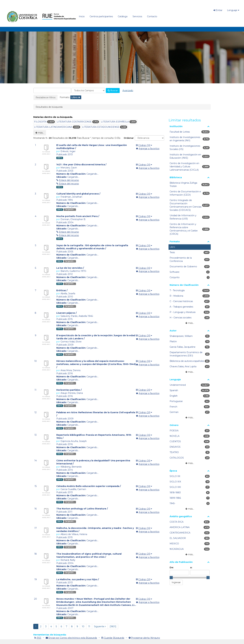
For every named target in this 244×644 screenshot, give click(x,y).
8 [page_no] (72, 626)
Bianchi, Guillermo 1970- (74, 271)
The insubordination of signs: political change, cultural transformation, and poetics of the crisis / (89, 555)
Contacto (152, 16)
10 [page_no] (83, 626)
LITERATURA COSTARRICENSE (74, 122)
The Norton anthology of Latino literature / (82, 509)
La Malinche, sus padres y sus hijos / (78, 579)
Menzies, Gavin (69, 168)
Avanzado (128, 90)
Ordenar (129, 138)
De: (172, 567)
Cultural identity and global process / (78, 194)
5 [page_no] (56, 626)
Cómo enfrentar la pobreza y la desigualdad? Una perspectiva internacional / (93, 462)
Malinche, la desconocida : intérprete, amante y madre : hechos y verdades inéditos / (95, 530)
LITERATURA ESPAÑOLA (115, 122)
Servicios (137, 16)
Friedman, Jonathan (71, 197)
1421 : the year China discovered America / (81, 165)
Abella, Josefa (68, 294)
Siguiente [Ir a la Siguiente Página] (100, 626)
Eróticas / (62, 290)
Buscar (113, 90)
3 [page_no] (46, 626)
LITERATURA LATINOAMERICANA (53, 127)
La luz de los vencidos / (70, 268)
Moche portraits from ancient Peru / (78, 216)
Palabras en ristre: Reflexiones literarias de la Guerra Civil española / (96, 414)
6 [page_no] (61, 626)
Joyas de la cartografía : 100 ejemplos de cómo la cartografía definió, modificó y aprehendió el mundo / (92, 247)
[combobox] (52, 90)
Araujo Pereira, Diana (72, 393)
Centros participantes (101, 16)
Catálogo (123, 16)
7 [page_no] (67, 626)
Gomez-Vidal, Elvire (71, 342)
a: (191, 567)
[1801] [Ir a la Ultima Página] (113, 626)
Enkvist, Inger (68, 151)
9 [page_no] (77, 626)
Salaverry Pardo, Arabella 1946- (77, 316)
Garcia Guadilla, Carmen (73, 489)
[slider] (171, 578)
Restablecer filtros (46, 97)
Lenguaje (233, 10)
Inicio (82, 16)
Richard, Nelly (68, 560)
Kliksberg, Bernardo (71, 467)
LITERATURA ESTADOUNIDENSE (101, 127)
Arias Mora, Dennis (70, 370)
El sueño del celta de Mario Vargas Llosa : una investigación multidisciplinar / (92, 147)
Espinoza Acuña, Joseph (74, 441)
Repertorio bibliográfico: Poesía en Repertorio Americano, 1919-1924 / (94, 436)
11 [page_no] (89, 626)
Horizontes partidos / (69, 390)
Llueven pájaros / (66, 313)
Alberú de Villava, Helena (74, 534)
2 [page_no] (41, 626)
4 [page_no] (51, 626)
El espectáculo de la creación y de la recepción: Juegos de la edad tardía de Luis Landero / (96, 337)
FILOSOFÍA (40, 122)
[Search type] (88, 90)
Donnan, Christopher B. (73, 219)
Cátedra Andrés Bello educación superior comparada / (89, 486)
